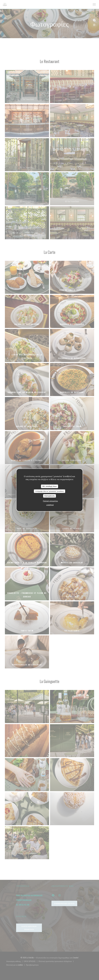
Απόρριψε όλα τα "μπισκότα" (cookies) (50, 491)
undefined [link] (50, 505)
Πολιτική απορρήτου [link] (50, 501)
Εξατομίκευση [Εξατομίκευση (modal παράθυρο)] (50, 496)
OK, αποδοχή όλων (49, 486)
